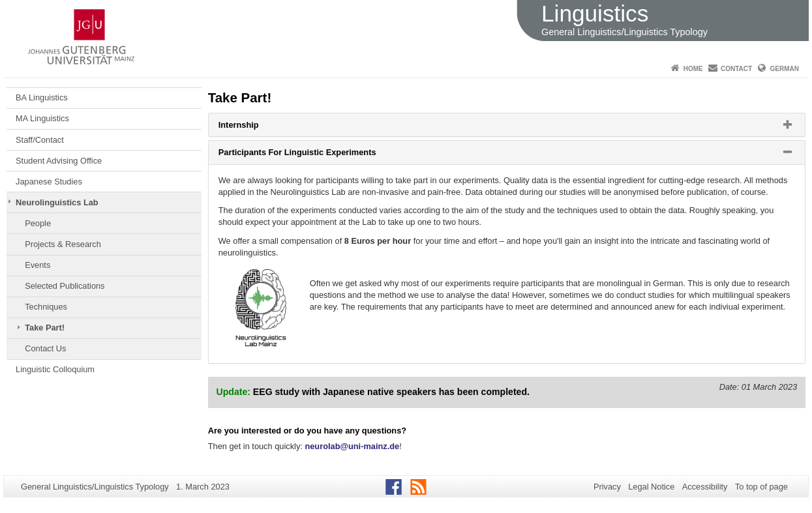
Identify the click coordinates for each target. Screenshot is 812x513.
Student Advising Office (59, 161)
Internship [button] (255, 128)
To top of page (761, 487)
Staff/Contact (40, 140)
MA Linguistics (42, 118)
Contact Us (45, 348)
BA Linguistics (42, 97)
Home (693, 69)
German (785, 69)
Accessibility (705, 487)
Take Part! (45, 328)
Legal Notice (651, 487)
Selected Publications (65, 286)
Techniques (46, 307)
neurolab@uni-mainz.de (352, 446)
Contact (736, 69)
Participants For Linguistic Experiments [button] (314, 155)
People (38, 223)
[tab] (507, 125)
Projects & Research (63, 244)
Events (38, 265)
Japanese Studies (49, 182)
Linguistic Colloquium (55, 369)
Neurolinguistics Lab (57, 202)
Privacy (607, 487)
